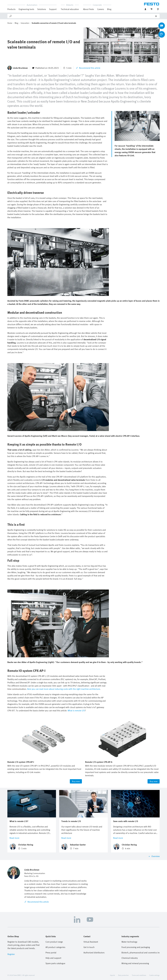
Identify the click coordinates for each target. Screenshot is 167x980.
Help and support (53, 958)
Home (10, 23)
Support (53, 9)
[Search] (84, 16)
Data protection (123, 975)
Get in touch (89, 947)
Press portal (51, 953)
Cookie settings (154, 975)
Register (11, 954)
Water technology (129, 942)
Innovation (25, 23)
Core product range (54, 942)
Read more (14, 838)
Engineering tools (26, 9)
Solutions (42, 9)
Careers (101, 9)
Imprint (112, 975)
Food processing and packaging (136, 947)
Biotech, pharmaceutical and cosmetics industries (140, 953)
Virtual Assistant (91, 942)
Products (11, 9)
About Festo (89, 9)
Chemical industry (130, 958)
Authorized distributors (94, 953)
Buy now (76, 781)
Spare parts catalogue (55, 963)
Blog (109, 9)
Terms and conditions (139, 975)
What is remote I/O (76, 710)
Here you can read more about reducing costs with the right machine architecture (63, 689)
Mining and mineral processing (135, 963)
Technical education (70, 9)
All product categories (55, 947)
